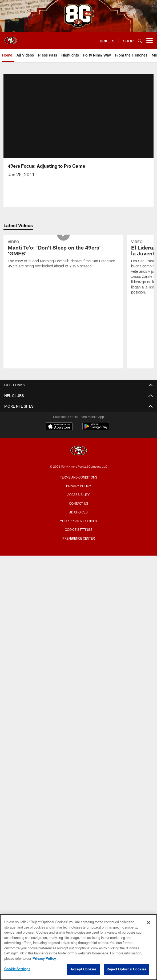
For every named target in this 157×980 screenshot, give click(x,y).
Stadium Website (78, 588)
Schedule (78, 772)
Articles (78, 527)
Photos (79, 546)
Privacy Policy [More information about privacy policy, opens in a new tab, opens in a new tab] (44, 958)
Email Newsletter (79, 503)
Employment (78, 494)
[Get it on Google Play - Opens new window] (96, 847)
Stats (78, 801)
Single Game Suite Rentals (79, 668)
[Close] (148, 923)
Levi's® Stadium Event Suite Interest (78, 678)
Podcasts (78, 555)
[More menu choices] (150, 41)
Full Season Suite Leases (78, 659)
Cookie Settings (17, 969)
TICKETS (78, 692)
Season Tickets (78, 711)
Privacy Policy (79, 903)
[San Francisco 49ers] (79, 869)
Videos (79, 536)
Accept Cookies (84, 969)
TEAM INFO (78, 754)
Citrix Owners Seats (78, 720)
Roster (79, 763)
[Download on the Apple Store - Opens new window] (59, 845)
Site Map (79, 565)
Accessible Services (78, 616)
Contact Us (78, 484)
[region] (78, 947)
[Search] (140, 41)
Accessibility (79, 912)
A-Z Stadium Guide (79, 607)
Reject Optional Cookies (126, 969)
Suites (78, 650)
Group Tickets (79, 739)
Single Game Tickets (78, 730)
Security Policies (78, 635)
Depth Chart (78, 782)
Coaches (79, 791)
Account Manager (78, 702)
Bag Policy (78, 598)
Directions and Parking (79, 626)
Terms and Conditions (79, 895)
